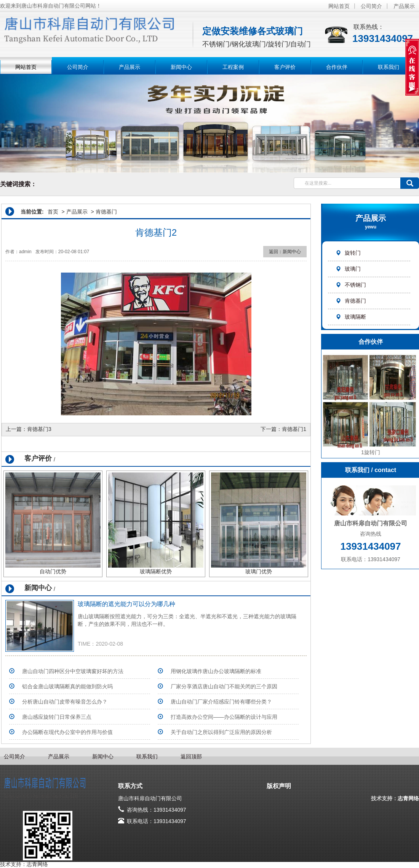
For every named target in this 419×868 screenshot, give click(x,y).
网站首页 (339, 6)
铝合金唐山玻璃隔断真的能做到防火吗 (67, 686)
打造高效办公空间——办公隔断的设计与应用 (224, 717)
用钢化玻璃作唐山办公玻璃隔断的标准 (216, 671)
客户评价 (285, 67)
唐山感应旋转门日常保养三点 (57, 717)
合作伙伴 (337, 67)
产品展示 (404, 6)
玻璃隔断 (351, 317)
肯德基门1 (294, 429)
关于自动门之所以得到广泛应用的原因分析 (221, 732)
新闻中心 (181, 67)
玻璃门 (348, 269)
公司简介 (371, 6)
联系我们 (389, 67)
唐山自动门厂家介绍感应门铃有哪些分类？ (221, 702)
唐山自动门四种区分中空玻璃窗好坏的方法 (73, 671)
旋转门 (348, 253)
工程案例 (233, 67)
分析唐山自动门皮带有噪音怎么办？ (65, 702)
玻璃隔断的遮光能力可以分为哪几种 (126, 604)
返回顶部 (191, 756)
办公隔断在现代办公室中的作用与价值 (67, 732)
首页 (53, 212)
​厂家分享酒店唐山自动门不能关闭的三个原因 (224, 686)
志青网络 (408, 798)
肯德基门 (351, 301)
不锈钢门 (351, 285)
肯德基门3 (39, 429)
